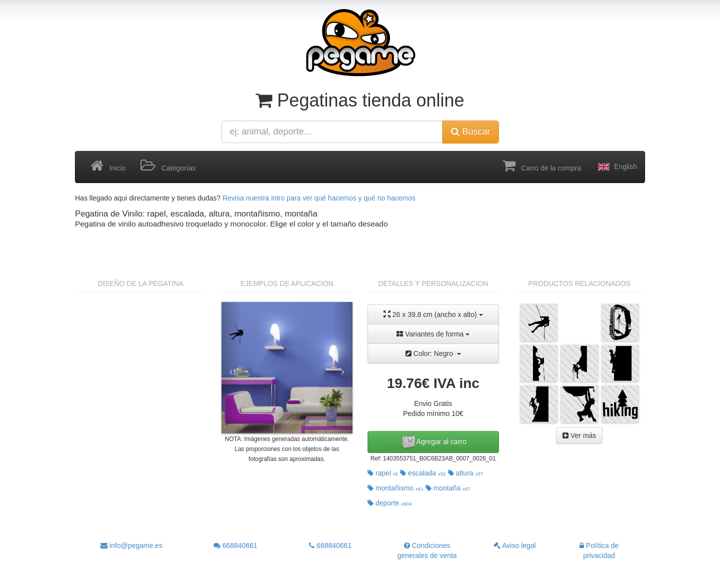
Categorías (168, 166)
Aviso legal (515, 545)
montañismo (395, 488)
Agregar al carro (433, 442)
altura (466, 473)
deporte (390, 503)
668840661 (235, 545)
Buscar (470, 131)
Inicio (108, 166)
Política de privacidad (599, 550)
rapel (383, 473)
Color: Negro (433, 353)
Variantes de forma (433, 334)
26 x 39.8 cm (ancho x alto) (433, 314)
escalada (423, 473)
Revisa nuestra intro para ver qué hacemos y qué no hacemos (319, 198)
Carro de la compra (542, 166)
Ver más (579, 435)
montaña (448, 488)
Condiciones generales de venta (427, 550)
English (616, 167)
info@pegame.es (131, 545)
